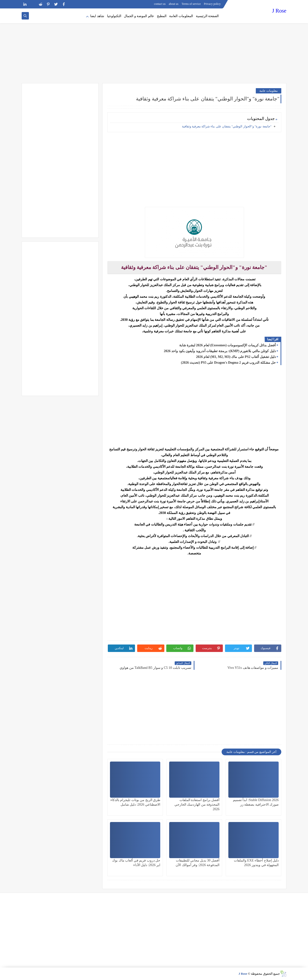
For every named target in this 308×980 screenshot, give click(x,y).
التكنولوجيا (114, 16)
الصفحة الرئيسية (207, 16)
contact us (160, 4)
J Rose (279, 11)
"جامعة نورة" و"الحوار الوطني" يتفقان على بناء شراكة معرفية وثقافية (226, 126)
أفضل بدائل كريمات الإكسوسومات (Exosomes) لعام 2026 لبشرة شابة (228, 345)
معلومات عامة (269, 91)
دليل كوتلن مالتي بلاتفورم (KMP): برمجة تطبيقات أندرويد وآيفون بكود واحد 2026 (220, 351)
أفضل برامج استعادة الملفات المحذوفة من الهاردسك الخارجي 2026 (197, 805)
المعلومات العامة (181, 16)
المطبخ (162, 16)
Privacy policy (212, 4)
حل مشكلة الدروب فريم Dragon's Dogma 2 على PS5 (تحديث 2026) (228, 363)
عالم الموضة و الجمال (139, 16)
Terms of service (191, 4)
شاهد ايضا (97, 16)
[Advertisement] (154, 46)
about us (173, 4)
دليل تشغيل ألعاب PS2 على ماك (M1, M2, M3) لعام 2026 (236, 357)
